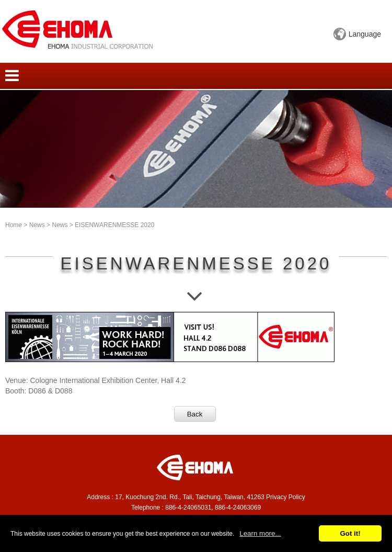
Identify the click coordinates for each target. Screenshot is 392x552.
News (37, 225)
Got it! (350, 533)
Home (14, 225)
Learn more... (260, 533)
